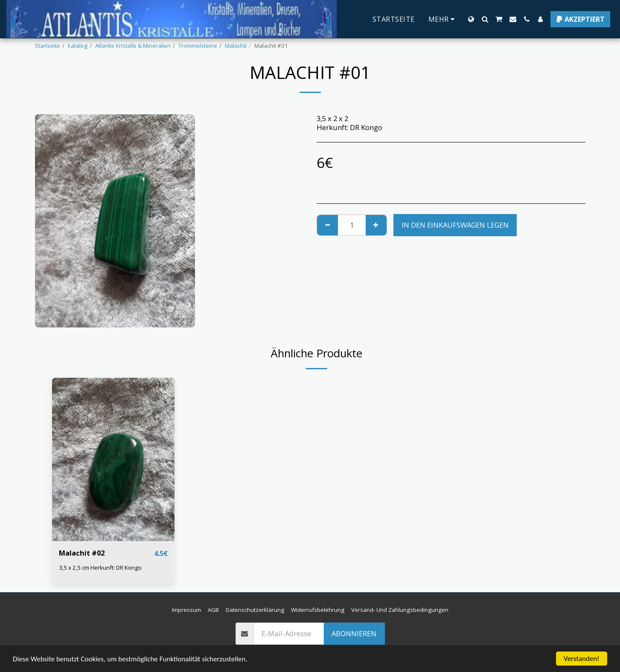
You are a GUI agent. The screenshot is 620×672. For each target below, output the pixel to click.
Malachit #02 (82, 553)
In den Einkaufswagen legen (455, 225)
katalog (78, 46)
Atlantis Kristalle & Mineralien (133, 46)
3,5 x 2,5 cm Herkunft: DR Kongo (100, 568)
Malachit (236, 46)
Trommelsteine (198, 46)
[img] (114, 459)
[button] (485, 19)
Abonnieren (354, 633)
